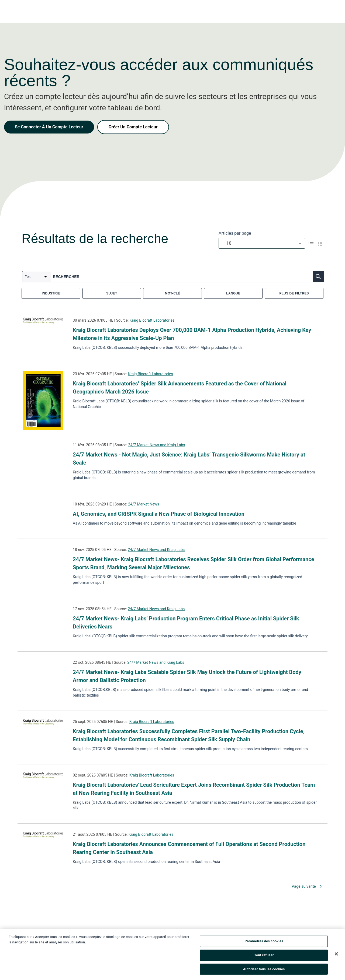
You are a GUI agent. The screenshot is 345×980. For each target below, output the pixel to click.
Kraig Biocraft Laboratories (152, 320)
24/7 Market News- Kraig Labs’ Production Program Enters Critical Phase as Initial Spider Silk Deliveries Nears (186, 623)
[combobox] (262, 243)
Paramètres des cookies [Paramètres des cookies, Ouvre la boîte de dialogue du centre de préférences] (264, 942)
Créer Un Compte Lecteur (133, 127)
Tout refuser (264, 956)
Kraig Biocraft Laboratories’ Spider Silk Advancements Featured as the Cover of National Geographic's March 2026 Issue (180, 388)
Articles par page (235, 233)
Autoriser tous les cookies (264, 970)
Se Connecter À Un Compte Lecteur (49, 127)
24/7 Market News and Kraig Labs (156, 445)
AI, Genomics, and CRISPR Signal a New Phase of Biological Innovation (159, 514)
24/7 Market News (144, 504)
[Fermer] (336, 955)
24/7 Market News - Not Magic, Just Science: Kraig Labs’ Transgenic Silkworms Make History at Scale (189, 459)
